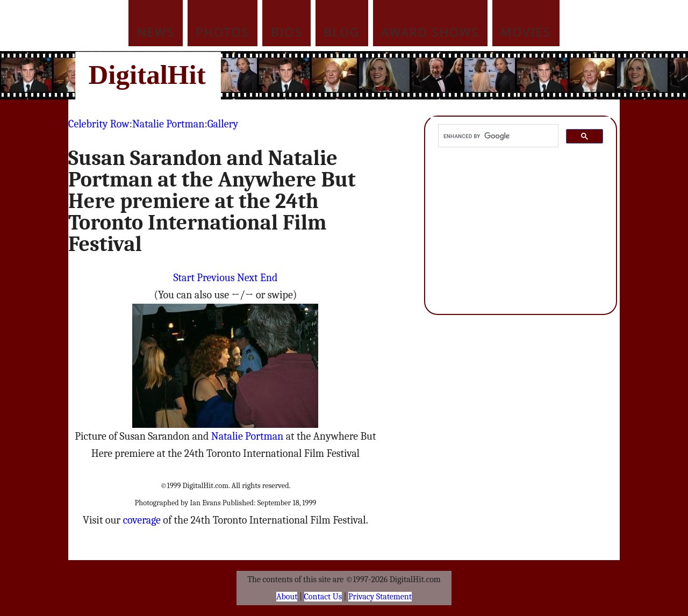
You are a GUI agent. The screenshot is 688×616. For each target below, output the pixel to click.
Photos (222, 32)
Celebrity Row (99, 124)
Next (248, 278)
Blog (342, 32)
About (287, 597)
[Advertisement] (417, 75)
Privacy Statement (380, 597)
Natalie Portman (168, 124)
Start (184, 278)
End (269, 278)
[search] (497, 136)
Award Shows (430, 32)
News (156, 32)
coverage (142, 520)
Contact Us (323, 597)
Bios (287, 32)
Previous (216, 278)
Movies (526, 32)
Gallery (223, 124)
